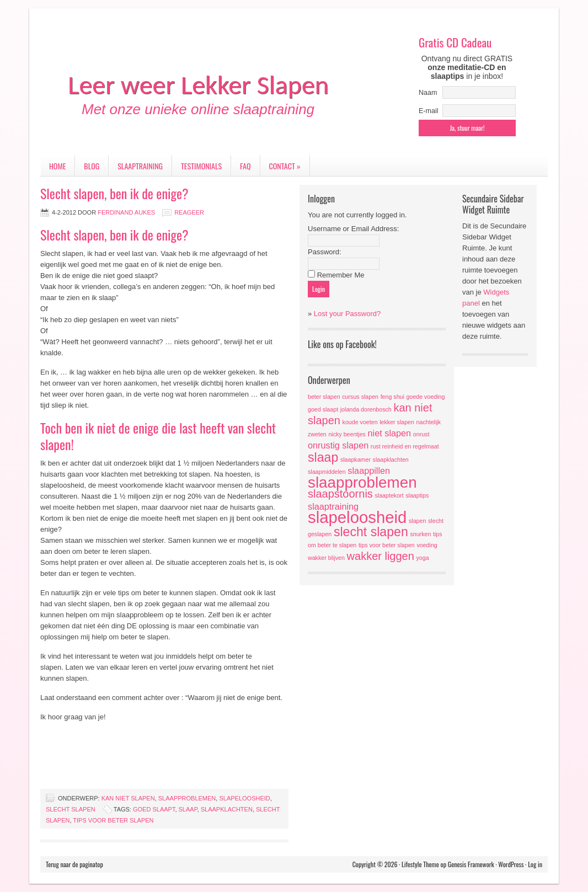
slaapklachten (227, 809)
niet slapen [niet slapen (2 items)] (390, 433)
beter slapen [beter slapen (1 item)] (324, 397)
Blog (92, 166)
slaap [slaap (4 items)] (323, 457)
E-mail (429, 111)
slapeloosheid (244, 798)
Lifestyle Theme (420, 864)
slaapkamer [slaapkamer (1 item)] (356, 460)
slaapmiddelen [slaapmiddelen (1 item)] (327, 472)
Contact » (285, 166)
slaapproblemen (187, 798)
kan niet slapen (128, 798)
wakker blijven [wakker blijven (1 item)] (326, 558)
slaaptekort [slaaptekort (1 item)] (389, 495)
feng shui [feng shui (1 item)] (392, 397)
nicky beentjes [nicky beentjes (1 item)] (347, 434)
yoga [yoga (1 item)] (422, 558)
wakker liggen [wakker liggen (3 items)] (381, 556)
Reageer (189, 212)
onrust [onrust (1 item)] (421, 434)
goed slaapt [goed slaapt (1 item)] (323, 409)
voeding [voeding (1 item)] (427, 545)
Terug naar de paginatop (74, 864)
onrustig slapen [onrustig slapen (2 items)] (338, 445)
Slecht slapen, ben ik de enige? (114, 193)
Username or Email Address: (353, 229)
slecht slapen (71, 809)
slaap (188, 809)
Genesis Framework (471, 864)
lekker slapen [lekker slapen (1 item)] (397, 422)
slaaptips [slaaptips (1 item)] (417, 495)
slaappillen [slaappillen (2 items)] (369, 471)
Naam (428, 93)
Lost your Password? (347, 314)
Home (57, 166)
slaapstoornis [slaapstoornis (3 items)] (340, 494)
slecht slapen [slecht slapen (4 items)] (371, 532)
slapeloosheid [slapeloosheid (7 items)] (357, 517)
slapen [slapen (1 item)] (417, 521)
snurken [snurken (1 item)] (420, 534)
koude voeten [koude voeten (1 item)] (360, 422)
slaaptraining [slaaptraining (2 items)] (333, 506)
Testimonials (201, 166)
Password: (325, 252)
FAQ (245, 166)
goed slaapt (154, 809)
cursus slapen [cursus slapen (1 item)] (360, 397)
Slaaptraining (140, 166)
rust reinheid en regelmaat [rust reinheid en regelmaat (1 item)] (405, 446)
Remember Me (341, 275)
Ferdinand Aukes (126, 212)
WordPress (511, 864)
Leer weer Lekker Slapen (198, 85)
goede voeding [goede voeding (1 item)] (426, 397)
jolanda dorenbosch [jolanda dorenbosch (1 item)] (366, 409)
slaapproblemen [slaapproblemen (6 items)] (362, 482)
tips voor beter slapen (113, 820)
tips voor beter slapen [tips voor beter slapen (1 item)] (387, 545)
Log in (535, 864)
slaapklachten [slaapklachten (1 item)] (391, 460)
